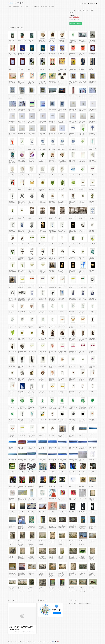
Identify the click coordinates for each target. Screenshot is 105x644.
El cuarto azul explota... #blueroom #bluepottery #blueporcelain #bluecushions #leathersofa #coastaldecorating (21, 628)
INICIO (9, 7)
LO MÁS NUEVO (24, 7)
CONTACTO (51, 7)
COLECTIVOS (44, 7)
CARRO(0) (93, 4)
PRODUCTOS (16, 7)
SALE (31, 7)
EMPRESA (37, 7)
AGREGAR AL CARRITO (76, 23)
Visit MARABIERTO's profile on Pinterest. (80, 604)
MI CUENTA (84, 4)
